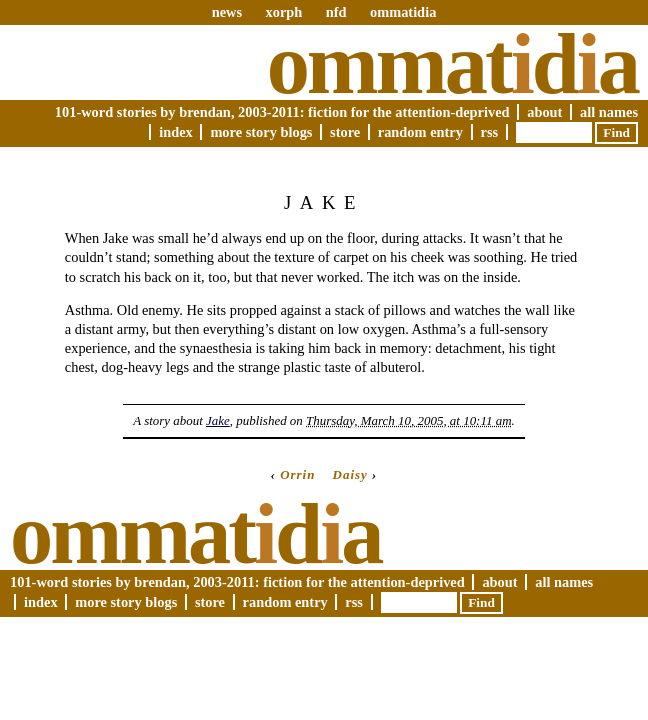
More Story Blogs (261, 132)
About (544, 112)
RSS (490, 132)
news (227, 12)
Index (176, 132)
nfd (336, 12)
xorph (283, 12)
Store (345, 132)
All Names (609, 112)
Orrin (297, 474)
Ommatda (452, 64)
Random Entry (420, 132)
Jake (218, 420)
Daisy (350, 474)
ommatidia (403, 12)
